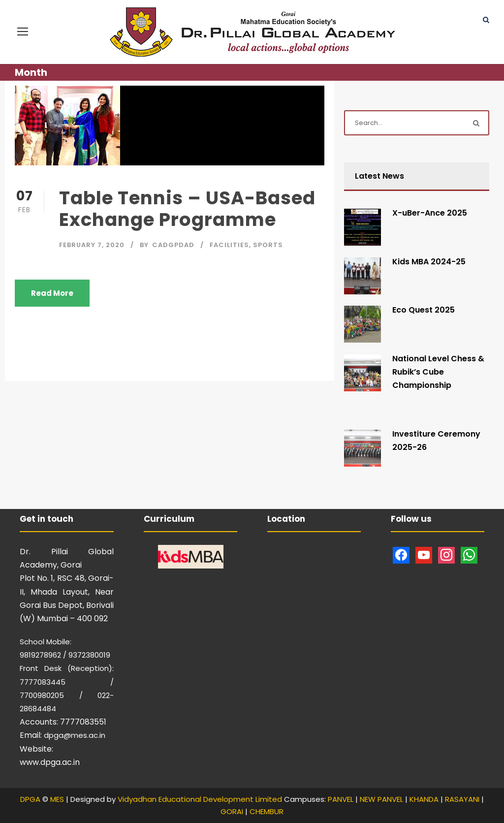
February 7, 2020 (92, 245)
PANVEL (341, 799)
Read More (52, 293)
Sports (268, 245)
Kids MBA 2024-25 (429, 262)
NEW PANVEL (381, 799)
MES (57, 799)
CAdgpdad (173, 245)
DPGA (30, 799)
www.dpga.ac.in (50, 762)
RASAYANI (462, 799)
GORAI (232, 811)
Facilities (229, 245)
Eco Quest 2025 (424, 310)
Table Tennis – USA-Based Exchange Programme (187, 209)
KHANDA (424, 799)
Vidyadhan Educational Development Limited (200, 799)
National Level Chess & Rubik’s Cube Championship (438, 372)
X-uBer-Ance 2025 (430, 213)
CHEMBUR (267, 811)
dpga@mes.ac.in (75, 735)
